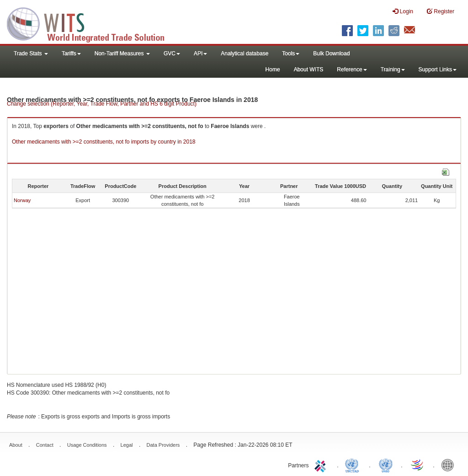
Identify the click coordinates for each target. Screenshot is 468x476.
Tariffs (71, 53)
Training (393, 70)
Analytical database (245, 53)
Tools (291, 53)
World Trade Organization (418, 465)
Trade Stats (31, 53)
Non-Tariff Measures (122, 53)
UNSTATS (386, 465)
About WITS (309, 70)
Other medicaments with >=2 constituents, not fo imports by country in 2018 (104, 142)
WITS (91, 23)
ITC (322, 465)
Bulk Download (331, 53)
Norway (22, 200)
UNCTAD (354, 465)
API (200, 53)
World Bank (450, 465)
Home (273, 70)
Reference (352, 70)
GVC (172, 53)
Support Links (438, 70)
